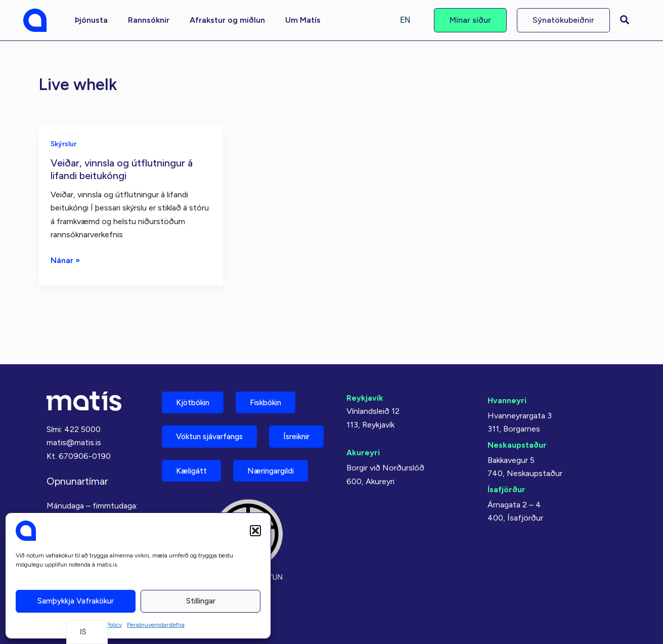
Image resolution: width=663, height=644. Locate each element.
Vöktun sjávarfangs (214, 407)
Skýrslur (64, 143)
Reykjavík (365, 367)
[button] (255, 531)
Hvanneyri (507, 370)
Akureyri (363, 422)
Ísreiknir (192, 443)
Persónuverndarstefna (156, 625)
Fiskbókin (273, 372)
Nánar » (65, 260)
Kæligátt (266, 443)
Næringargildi (203, 478)
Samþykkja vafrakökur (76, 601)
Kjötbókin (195, 372)
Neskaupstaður (517, 414)
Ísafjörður (506, 459)
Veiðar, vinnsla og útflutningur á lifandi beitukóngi (123, 169)
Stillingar (201, 601)
